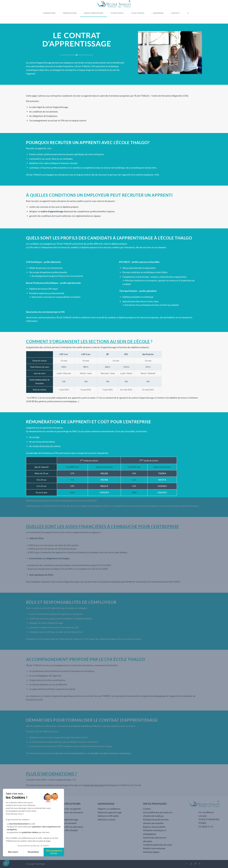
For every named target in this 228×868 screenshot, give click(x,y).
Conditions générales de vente (158, 845)
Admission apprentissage (110, 812)
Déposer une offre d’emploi (65, 830)
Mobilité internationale (154, 848)
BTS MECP (124, 262)
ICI (74, 780)
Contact (147, 809)
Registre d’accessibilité (154, 827)
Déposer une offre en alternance (68, 827)
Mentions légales (151, 852)
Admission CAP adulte (108, 816)
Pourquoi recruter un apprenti (67, 809)
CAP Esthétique (34, 262)
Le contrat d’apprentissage (65, 819)
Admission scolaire (107, 819)
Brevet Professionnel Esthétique (42, 283)
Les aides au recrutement (65, 823)
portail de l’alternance (94, 785)
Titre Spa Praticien (128, 291)
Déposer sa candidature (109, 809)
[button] (6, 863)
